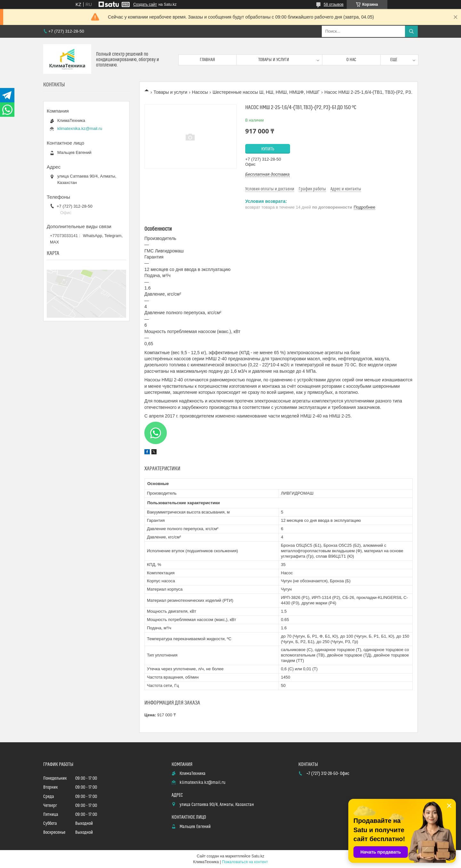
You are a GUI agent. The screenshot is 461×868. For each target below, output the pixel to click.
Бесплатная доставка (267, 174)
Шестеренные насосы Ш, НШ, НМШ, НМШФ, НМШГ (266, 92)
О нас (351, 60)
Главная (207, 60)
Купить (268, 149)
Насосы (200, 92)
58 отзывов (334, 4)
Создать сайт (145, 4)
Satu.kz (258, 856)
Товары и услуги (274, 60)
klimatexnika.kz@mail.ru (80, 128)
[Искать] (411, 31)
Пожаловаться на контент (245, 862)
